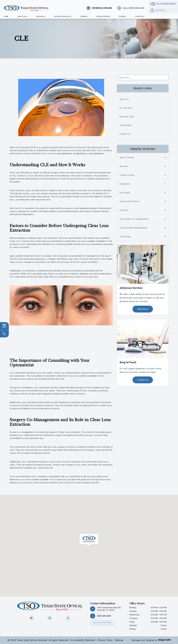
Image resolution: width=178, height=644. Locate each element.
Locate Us (158, 10)
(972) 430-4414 (104, 616)
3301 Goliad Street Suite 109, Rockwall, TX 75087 (109, 609)
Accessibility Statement (83, 640)
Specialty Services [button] (62, 16)
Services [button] (41, 16)
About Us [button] (22, 16)
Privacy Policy (105, 640)
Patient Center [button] (103, 16)
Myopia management (163, 4)
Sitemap (119, 640)
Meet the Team (127, 117)
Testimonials (125, 125)
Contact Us (140, 16)
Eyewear (84, 16)
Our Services (126, 108)
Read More (143, 309)
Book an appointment (103, 623)
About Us (124, 99)
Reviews (122, 16)
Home (6, 16)
